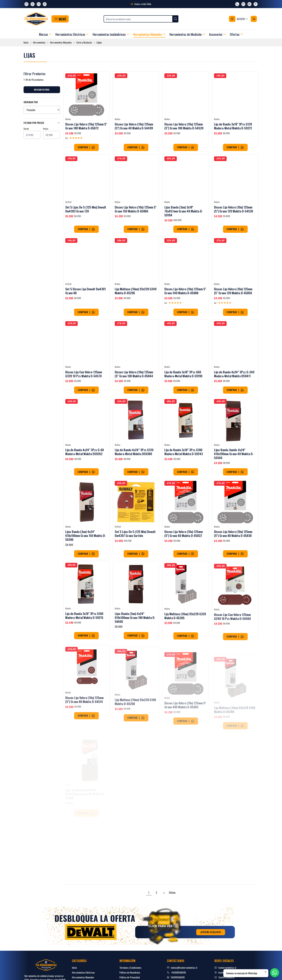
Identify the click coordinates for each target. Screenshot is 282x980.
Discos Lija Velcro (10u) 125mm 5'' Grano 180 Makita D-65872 (86, 126)
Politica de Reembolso (130, 972)
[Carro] (254, 19)
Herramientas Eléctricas (83, 972)
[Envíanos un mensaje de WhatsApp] (249, 4)
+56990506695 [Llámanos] (176, 972)
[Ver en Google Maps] (256, 4)
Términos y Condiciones (130, 968)
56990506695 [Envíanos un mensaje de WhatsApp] (176, 977)
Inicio (26, 43)
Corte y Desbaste (84, 43)
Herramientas (39, 43)
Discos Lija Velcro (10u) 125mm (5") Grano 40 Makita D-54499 (134, 126)
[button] (60, 19)
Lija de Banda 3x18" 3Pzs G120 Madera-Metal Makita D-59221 (233, 126)
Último (172, 893)
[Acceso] (239, 19)
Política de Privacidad (130, 977)
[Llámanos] (237, 4)
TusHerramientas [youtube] (224, 977)
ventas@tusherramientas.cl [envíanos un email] (182, 968)
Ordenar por (31, 102)
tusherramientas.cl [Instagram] (225, 968)
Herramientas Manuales (61, 43)
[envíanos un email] (243, 4)
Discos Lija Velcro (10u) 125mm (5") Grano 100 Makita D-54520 (184, 126)
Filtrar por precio (42, 123)
